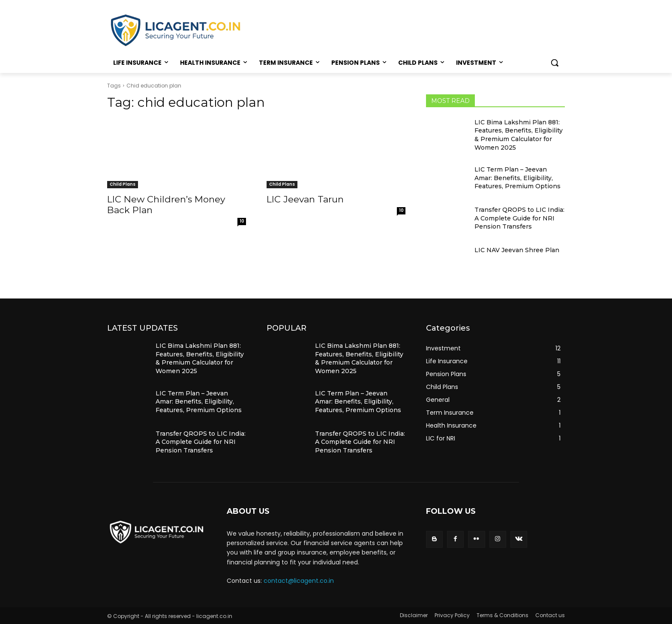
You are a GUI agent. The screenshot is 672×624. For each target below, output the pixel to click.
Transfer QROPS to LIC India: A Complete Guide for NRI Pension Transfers (519, 218)
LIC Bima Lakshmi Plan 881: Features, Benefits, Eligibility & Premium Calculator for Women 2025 (519, 135)
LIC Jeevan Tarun (305, 199)
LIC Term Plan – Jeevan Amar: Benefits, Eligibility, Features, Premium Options (517, 178)
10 (242, 221)
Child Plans (123, 184)
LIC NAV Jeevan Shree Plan (517, 250)
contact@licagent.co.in (299, 581)
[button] (555, 63)
